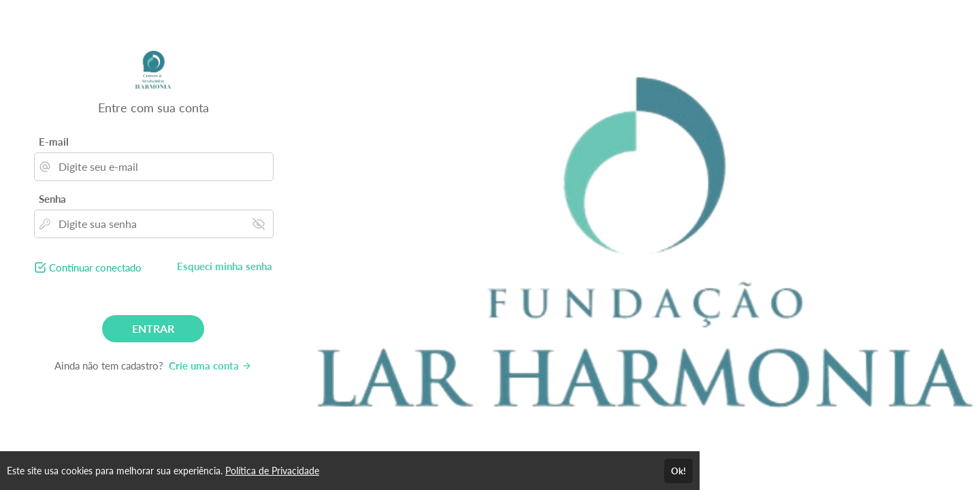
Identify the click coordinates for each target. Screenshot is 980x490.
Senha (52, 199)
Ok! (679, 471)
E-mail (54, 142)
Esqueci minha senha (225, 266)
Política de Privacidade (272, 471)
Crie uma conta (210, 365)
